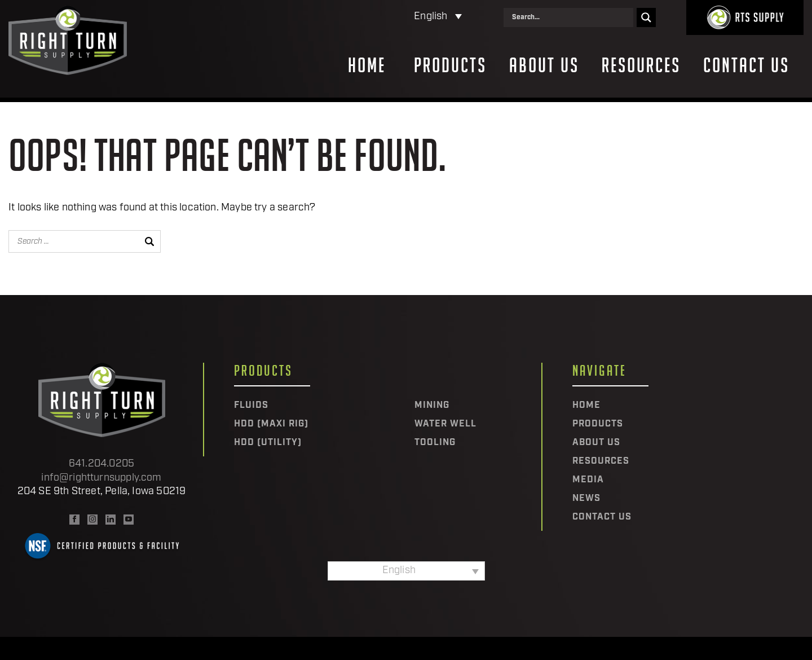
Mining (432, 406)
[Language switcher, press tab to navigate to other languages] (389, 17)
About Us (544, 65)
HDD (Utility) (268, 443)
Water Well (445, 424)
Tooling (435, 443)
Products (450, 65)
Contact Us (746, 65)
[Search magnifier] (646, 17)
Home (367, 65)
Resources (641, 65)
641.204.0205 (101, 464)
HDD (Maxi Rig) (271, 424)
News (586, 499)
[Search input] (571, 17)
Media (588, 480)
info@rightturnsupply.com (101, 478)
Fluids (251, 406)
